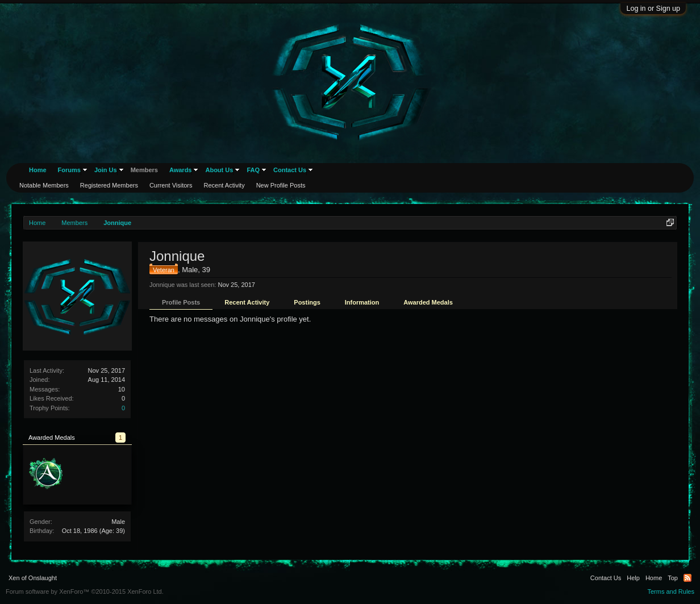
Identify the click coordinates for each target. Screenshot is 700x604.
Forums (69, 170)
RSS (688, 578)
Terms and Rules (671, 591)
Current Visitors (171, 185)
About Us (219, 170)
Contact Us (290, 170)
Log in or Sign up (653, 9)
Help (633, 578)
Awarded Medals (428, 302)
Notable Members (44, 185)
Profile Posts (181, 302)
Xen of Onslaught (33, 578)
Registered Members (109, 185)
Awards (181, 170)
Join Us (106, 170)
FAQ (253, 170)
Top (673, 578)
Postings (307, 302)
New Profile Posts (281, 185)
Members (144, 170)
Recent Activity (247, 302)
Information (362, 302)
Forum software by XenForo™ (85, 591)
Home (38, 170)
